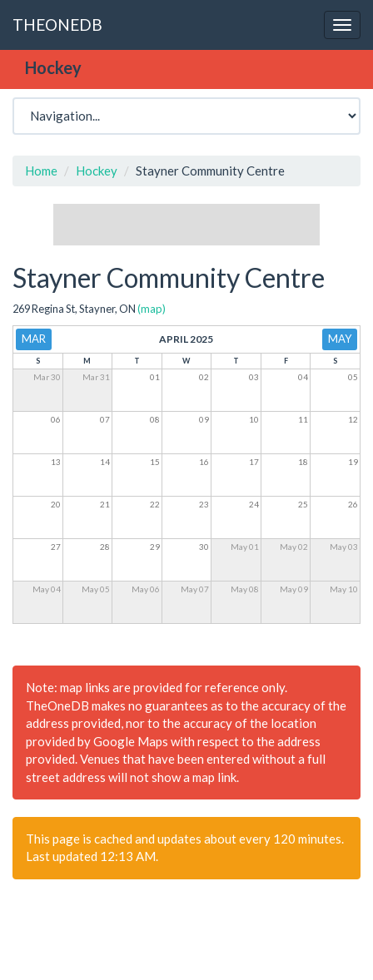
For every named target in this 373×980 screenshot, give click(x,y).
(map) (152, 309)
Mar (34, 339)
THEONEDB (57, 25)
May (340, 339)
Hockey (97, 171)
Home (41, 171)
